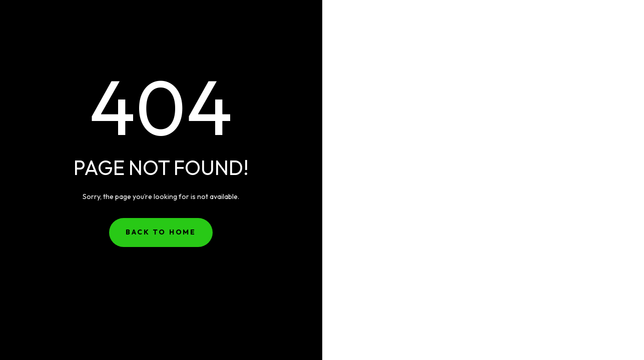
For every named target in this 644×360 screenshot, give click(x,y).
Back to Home (161, 232)
